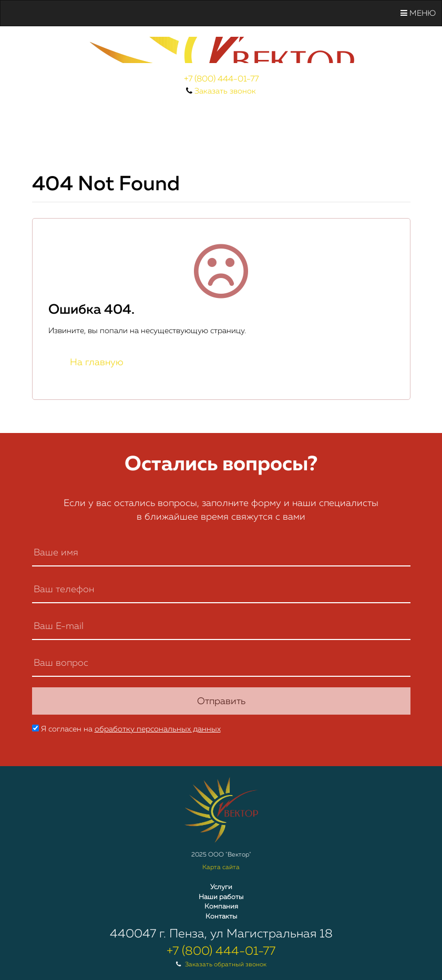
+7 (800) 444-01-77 (221, 79)
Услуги (221, 887)
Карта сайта (221, 868)
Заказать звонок (225, 91)
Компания (221, 907)
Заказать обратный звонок (226, 965)
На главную (97, 363)
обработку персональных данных (158, 729)
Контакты (221, 917)
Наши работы (221, 897)
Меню (418, 13)
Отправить (221, 702)
